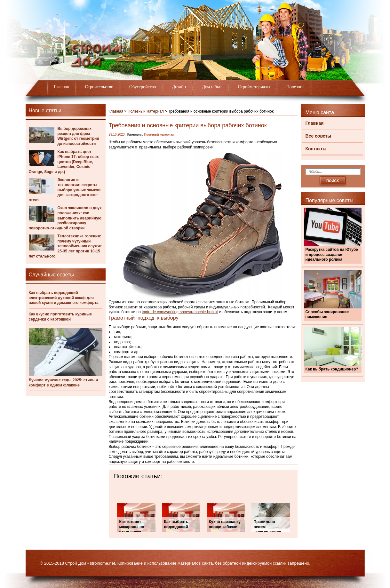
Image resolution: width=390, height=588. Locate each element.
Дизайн (179, 87)
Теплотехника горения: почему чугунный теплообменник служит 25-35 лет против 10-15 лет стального (65, 246)
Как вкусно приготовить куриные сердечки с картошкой (60, 317)
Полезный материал (146, 111)
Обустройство (143, 87)
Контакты (316, 149)
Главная (62, 87)
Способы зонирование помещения (327, 314)
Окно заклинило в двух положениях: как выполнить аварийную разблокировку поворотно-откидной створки (65, 218)
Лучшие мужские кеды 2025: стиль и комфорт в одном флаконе (64, 383)
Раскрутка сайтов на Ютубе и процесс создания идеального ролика (332, 254)
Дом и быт (212, 87)
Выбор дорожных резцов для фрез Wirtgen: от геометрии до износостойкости (78, 136)
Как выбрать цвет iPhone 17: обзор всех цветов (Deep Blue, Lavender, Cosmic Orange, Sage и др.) (64, 162)
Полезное (295, 87)
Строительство (99, 87)
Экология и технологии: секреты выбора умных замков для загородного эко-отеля (65, 190)
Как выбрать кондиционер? (332, 369)
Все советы (318, 136)
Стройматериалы (254, 87)
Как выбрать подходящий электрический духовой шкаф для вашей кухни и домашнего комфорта (64, 298)
